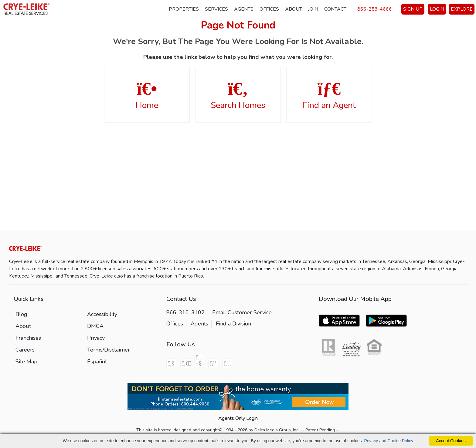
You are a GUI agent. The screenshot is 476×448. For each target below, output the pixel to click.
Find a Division (233, 324)
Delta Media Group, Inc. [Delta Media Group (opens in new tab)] (277, 430)
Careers (25, 350)
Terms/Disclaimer (109, 350)
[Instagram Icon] (227, 363)
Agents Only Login (238, 418)
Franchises (28, 338)
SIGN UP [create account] (413, 9)
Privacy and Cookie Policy (389, 441)
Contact (335, 9)
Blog (21, 314)
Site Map (26, 362)
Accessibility (102, 314)
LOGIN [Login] (437, 9)
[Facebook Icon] (171, 363)
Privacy (96, 338)
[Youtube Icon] (199, 359)
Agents (244, 9)
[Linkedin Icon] (185, 363)
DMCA (95, 326)
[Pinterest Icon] (213, 363)
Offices (269, 9)
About (294, 9)
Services (216, 9)
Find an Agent (329, 95)
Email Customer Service (242, 312)
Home (147, 95)
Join (313, 9)
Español (97, 362)
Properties (184, 9)
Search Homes (238, 95)
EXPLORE (462, 9)
